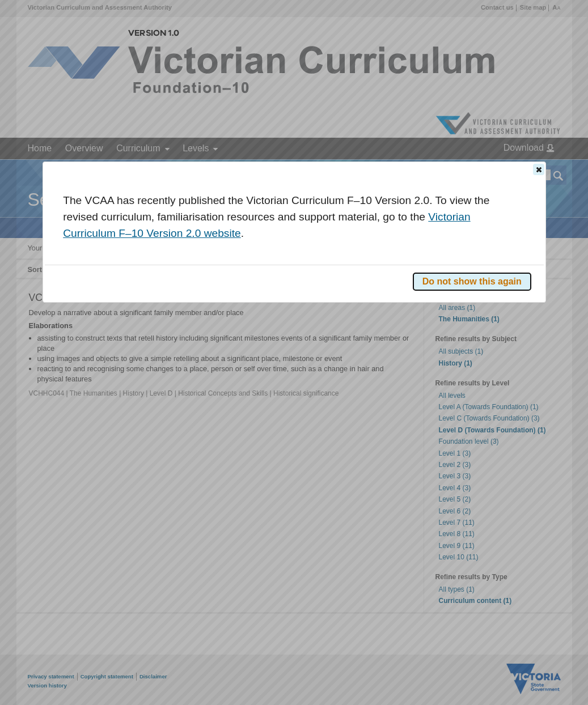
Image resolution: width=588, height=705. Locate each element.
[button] (539, 169)
